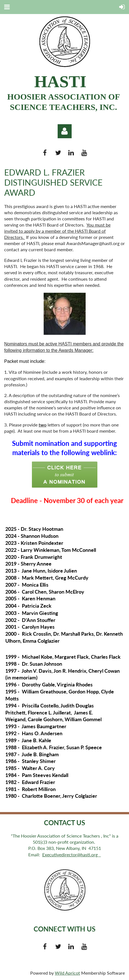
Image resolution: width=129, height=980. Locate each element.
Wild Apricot (67, 973)
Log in (65, 131)
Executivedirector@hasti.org (72, 855)
